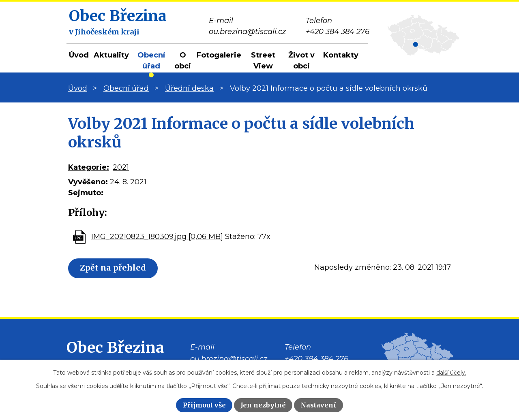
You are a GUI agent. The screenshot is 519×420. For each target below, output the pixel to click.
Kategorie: (89, 167)
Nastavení (318, 405)
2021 (121, 167)
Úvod (79, 55)
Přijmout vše (204, 405)
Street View (263, 61)
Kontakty (341, 55)
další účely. (451, 373)
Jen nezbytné (263, 405)
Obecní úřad (151, 61)
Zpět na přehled (113, 268)
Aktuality (111, 55)
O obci (183, 61)
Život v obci (301, 61)
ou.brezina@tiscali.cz (229, 359)
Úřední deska (189, 88)
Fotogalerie (219, 55)
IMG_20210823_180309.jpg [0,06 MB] (157, 236)
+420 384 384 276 (316, 359)
